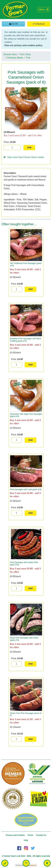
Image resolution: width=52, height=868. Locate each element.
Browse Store (10, 54)
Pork (28, 58)
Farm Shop (25, 54)
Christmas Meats (15, 58)
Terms (30, 835)
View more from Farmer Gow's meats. (24, 157)
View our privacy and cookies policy (23, 45)
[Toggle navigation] (44, 10)
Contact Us (41, 835)
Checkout (39, 24)
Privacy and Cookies (15, 835)
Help (26, 840)
